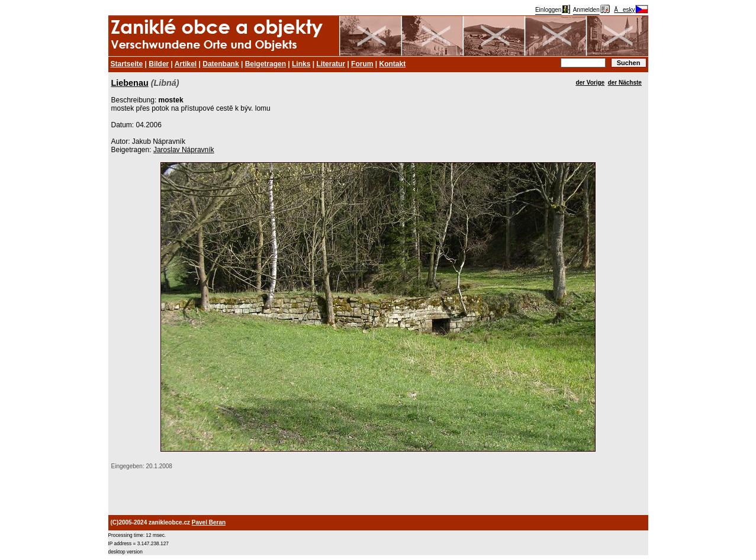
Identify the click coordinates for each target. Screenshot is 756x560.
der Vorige (590, 83)
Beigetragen (266, 64)
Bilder (159, 64)
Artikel (186, 64)
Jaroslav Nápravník (184, 150)
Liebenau (130, 83)
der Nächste (625, 83)
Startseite (127, 64)
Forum (362, 64)
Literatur (331, 64)
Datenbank (221, 64)
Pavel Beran (209, 522)
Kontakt (392, 64)
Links (301, 64)
